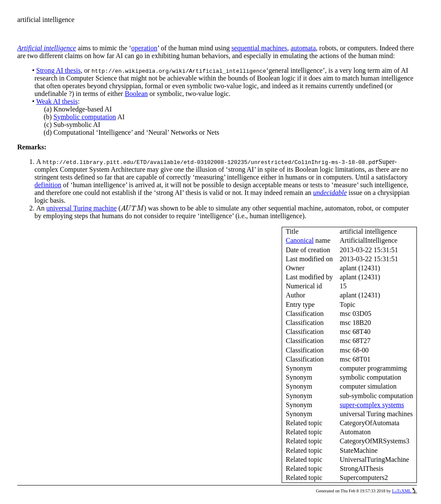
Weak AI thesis (57, 101)
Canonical (300, 240)
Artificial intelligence (47, 48)
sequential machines (259, 48)
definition (48, 185)
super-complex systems (372, 405)
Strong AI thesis (58, 70)
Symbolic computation (85, 117)
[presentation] (132, 208)
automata (303, 48)
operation (144, 48)
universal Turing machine (82, 208)
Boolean (136, 94)
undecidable (330, 193)
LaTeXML (404, 491)
